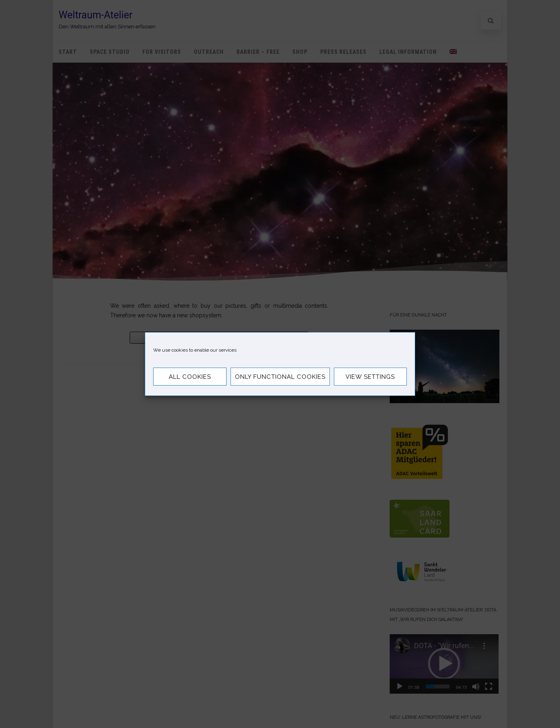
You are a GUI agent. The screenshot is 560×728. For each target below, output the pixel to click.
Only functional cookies (280, 377)
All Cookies (190, 377)
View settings (370, 377)
